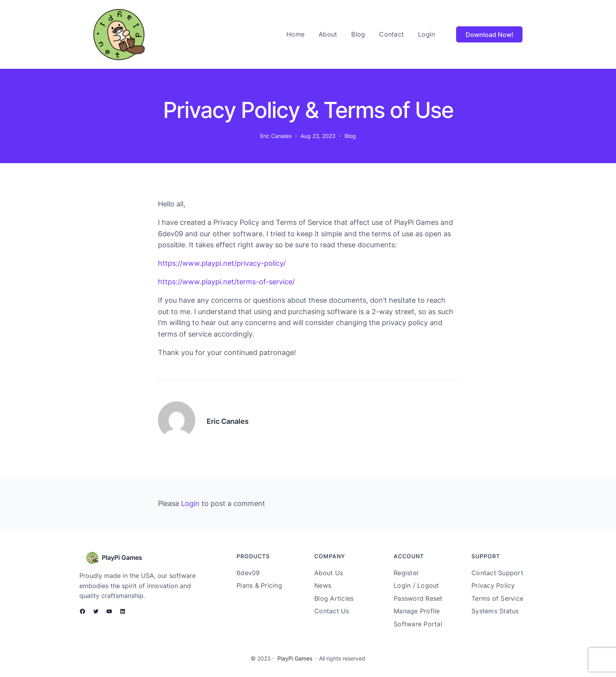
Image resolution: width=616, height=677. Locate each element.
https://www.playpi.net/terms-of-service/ (226, 282)
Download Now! (489, 35)
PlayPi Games (122, 557)
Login (190, 503)
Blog (350, 136)
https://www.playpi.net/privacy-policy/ (222, 263)
